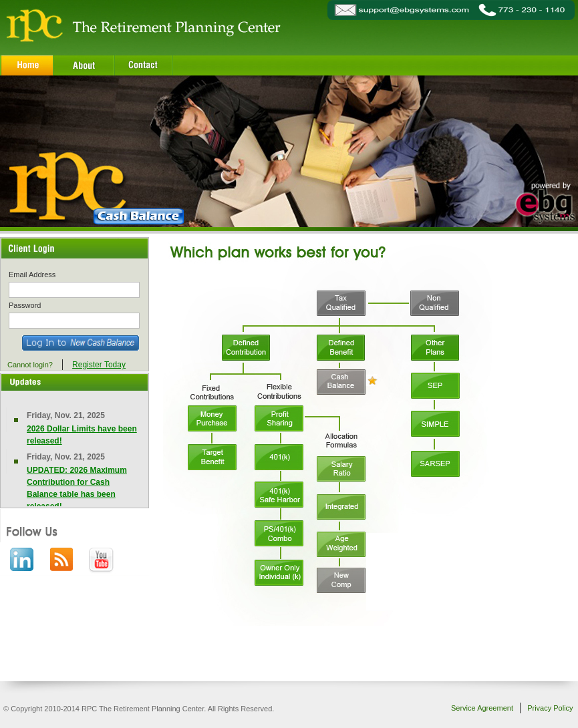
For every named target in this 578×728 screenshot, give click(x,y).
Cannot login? (30, 365)
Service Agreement (482, 708)
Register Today (99, 365)
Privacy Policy (550, 708)
